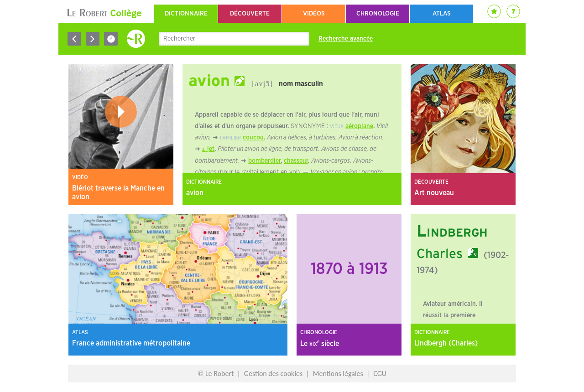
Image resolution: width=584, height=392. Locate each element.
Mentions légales (338, 374)
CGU (380, 374)
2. (204, 150)
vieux (337, 126)
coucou (253, 138)
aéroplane (359, 126)
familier (230, 138)
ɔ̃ (268, 84)
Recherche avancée (346, 39)
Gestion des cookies (273, 374)
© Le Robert (216, 374)
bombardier (264, 161)
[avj (259, 84)
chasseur (296, 161)
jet (210, 149)
